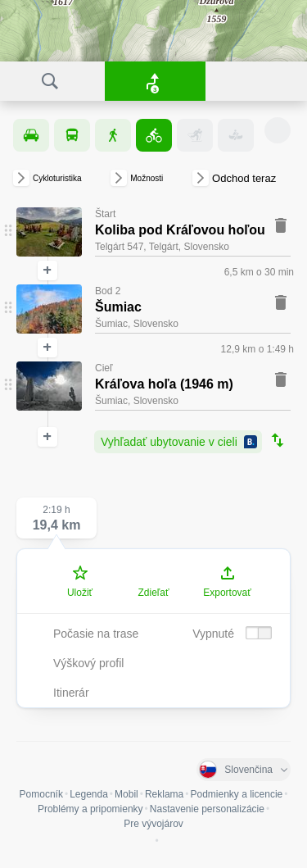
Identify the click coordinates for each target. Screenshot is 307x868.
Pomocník (41, 794)
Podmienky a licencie (237, 794)
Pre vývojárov (153, 824)
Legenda (89, 794)
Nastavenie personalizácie (207, 809)
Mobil (126, 794)
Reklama (164, 794)
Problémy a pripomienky (90, 809)
